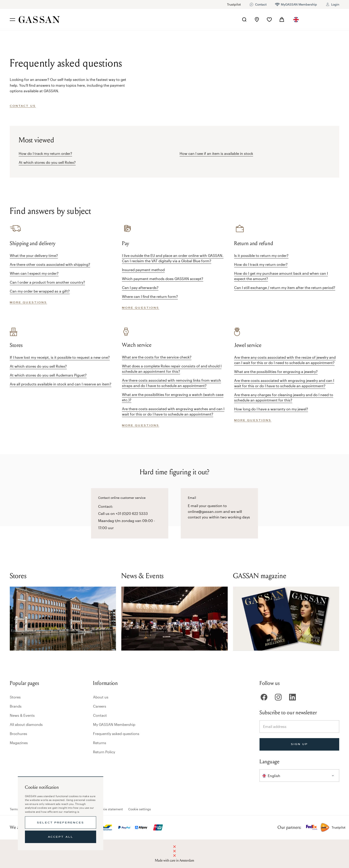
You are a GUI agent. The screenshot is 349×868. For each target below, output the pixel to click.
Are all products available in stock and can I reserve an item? (61, 384)
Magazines (19, 743)
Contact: (106, 506)
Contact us (23, 106)
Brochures (18, 734)
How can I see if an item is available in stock (216, 153)
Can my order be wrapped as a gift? (40, 291)
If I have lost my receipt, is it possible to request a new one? (60, 357)
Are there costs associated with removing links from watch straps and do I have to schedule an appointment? (171, 383)
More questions (28, 302)
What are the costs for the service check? (157, 357)
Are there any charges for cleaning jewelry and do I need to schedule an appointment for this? (284, 397)
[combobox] (296, 20)
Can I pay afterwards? (140, 288)
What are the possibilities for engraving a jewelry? (276, 372)
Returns (100, 743)
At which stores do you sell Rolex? (47, 162)
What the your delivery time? (34, 255)
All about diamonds (26, 724)
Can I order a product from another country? (47, 282)
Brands (16, 706)
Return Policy (104, 752)
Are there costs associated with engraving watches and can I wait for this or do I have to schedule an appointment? (173, 411)
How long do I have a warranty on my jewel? (271, 409)
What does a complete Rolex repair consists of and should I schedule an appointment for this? (172, 369)
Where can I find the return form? (150, 296)
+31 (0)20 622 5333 (132, 513)
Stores (15, 697)
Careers (100, 706)
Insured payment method (143, 270)
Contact (100, 715)
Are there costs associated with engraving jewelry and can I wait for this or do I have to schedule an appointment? (284, 383)
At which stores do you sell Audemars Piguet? (48, 375)
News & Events (22, 715)
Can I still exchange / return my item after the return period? (285, 288)
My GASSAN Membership (114, 724)
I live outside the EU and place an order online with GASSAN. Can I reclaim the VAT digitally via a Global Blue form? (173, 258)
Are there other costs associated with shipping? (50, 264)
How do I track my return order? (45, 153)
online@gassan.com (205, 511)
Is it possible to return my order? (261, 255)
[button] (296, 20)
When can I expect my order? (34, 273)
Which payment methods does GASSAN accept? (163, 279)
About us (101, 697)
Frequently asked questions (116, 734)
